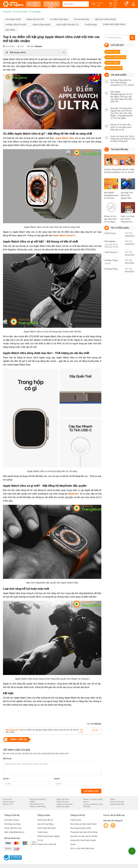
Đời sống (10, 30)
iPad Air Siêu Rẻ (63, 802)
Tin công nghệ (13, 19)
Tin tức (40, 840)
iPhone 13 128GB (63, 807)
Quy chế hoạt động (45, 824)
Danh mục (33, 4)
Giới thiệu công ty (12, 820)
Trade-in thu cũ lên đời (47, 844)
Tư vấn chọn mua (59, 19)
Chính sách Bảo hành (46, 828)
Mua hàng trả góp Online (81, 828)
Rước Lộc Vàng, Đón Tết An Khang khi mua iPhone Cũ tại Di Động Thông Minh (128, 219)
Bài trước (81, 731)
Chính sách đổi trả (45, 820)
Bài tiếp (95, 731)
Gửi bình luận (91, 791)
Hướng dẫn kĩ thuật (16, 25)
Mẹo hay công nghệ (105, 19)
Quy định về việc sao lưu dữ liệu (84, 836)
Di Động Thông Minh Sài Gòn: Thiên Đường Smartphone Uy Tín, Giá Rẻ (119, 171)
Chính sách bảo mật (13, 828)
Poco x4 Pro (7, 799)
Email (57, 779)
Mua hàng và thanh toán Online (83, 824)
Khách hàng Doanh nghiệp (49, 836)
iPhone (113, 799)
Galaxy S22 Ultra (63, 799)
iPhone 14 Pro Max (117, 802)
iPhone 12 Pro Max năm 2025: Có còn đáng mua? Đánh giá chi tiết (111, 219)
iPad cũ (86, 802)
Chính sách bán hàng (114, 24)
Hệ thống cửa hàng (12, 824)
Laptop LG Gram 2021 (65, 804)
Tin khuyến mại (82, 19)
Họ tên (6, 779)
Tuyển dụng (91, 25)
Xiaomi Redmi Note (117, 804)
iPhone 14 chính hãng (38, 807)
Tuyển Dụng (76, 820)
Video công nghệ (41, 25)
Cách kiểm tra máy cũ (67, 25)
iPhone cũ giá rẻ (9, 802)
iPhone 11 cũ (8, 804)
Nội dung (8, 758)
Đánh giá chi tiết (35, 19)
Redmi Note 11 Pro (37, 804)
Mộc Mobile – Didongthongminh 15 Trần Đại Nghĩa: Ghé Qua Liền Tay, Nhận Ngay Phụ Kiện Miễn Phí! (111, 195)
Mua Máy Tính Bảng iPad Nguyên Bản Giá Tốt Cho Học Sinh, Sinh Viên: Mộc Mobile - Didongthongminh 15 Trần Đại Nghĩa (128, 195)
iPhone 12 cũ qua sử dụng (93, 799)
